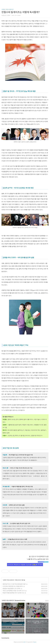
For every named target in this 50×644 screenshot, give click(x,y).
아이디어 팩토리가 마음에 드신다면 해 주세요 (25, 565)
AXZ (24, 642)
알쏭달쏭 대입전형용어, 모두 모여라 (11, 588)
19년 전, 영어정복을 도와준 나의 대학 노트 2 (14, 591)
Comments (5, 638)
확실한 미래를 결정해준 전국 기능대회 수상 (13, 593)
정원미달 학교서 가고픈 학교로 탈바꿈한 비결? (14, 584)
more (47, 600)
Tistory (35, 642)
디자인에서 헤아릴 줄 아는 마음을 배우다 (13, 586)
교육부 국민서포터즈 (8, 9)
